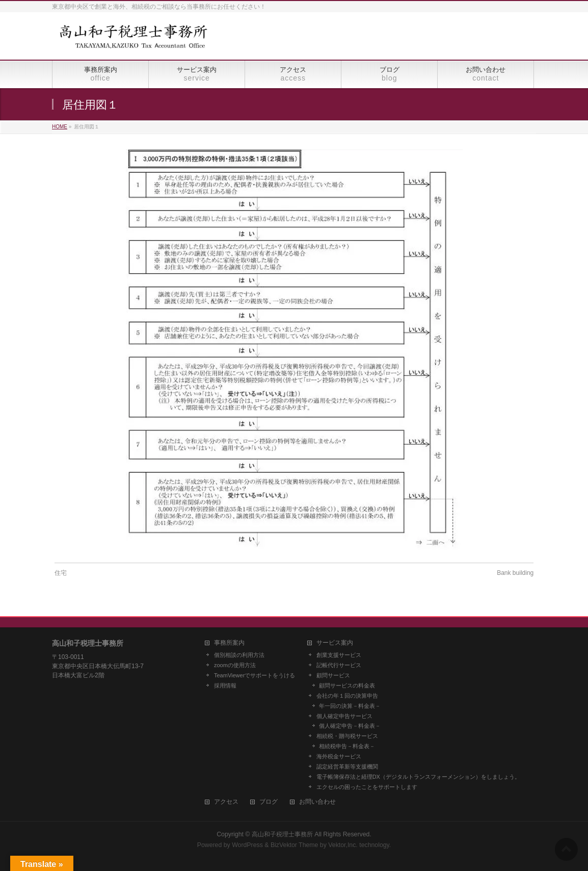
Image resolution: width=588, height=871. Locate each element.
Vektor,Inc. (343, 845)
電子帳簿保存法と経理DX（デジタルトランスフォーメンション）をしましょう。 (418, 777)
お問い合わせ (317, 802)
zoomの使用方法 (235, 665)
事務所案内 (229, 643)
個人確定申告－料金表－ (350, 726)
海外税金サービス (339, 756)
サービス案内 (335, 643)
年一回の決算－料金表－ (350, 706)
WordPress (247, 845)
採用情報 (225, 685)
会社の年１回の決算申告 (347, 696)
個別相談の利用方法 (239, 655)
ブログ (269, 802)
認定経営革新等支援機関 (347, 767)
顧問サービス (333, 675)
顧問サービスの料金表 (347, 685)
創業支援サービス (339, 655)
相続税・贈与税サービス (347, 736)
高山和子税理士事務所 (282, 834)
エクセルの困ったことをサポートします (367, 787)
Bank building (515, 573)
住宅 (61, 573)
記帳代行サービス (339, 665)
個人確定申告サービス (344, 716)
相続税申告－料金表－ (347, 746)
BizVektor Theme (295, 845)
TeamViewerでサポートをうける (255, 675)
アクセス (226, 802)
